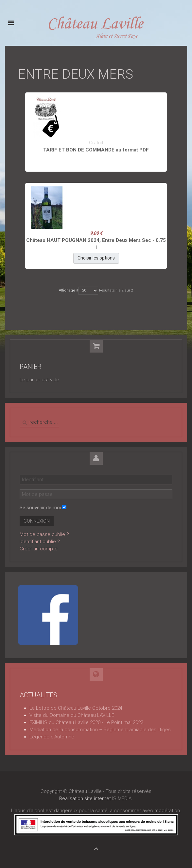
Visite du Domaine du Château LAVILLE (72, 715)
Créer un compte (39, 549)
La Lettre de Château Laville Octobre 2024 (76, 708)
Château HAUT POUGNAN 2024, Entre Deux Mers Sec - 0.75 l (96, 244)
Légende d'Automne (52, 737)
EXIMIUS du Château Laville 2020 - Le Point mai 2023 (86, 722)
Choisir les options (96, 258)
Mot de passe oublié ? (44, 534)
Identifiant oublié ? (40, 542)
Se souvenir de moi (40, 508)
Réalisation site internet (85, 798)
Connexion (37, 521)
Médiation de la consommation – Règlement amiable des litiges (100, 730)
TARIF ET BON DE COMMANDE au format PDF (96, 150)
